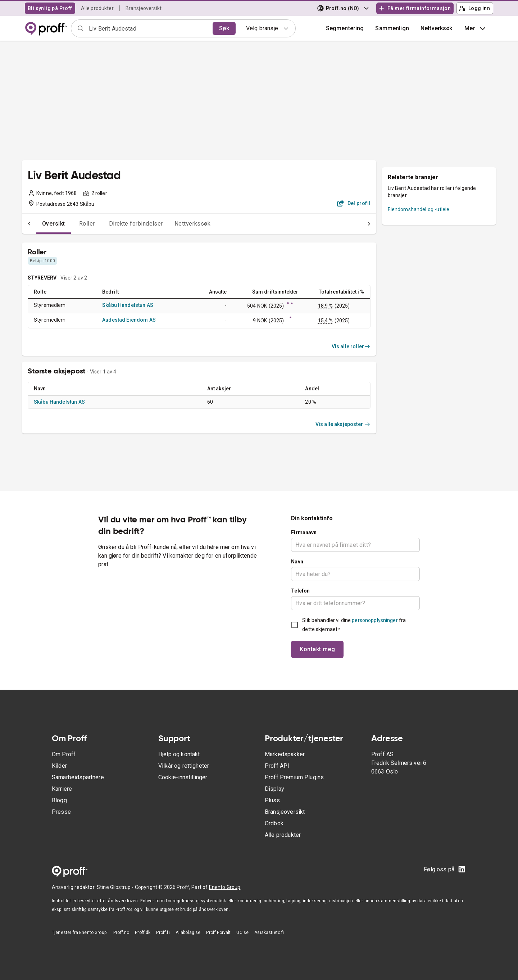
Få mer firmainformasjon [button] (415, 8)
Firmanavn (304, 532)
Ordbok (274, 823)
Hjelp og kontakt (179, 754)
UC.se (242, 933)
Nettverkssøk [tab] (178, 224)
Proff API (277, 766)
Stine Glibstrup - (116, 887)
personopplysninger (375, 620)
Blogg (59, 800)
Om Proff (64, 754)
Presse (61, 812)
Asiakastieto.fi (269, 933)
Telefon (300, 591)
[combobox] (148, 28)
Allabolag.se (188, 933)
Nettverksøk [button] (437, 28)
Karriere (62, 789)
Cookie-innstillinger (183, 777)
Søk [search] (224, 28)
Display (274, 789)
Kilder (59, 766)
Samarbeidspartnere (78, 777)
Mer (476, 28)
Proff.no (121, 933)
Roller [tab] (73, 224)
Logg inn (474, 8)
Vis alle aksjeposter (343, 424)
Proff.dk (143, 933)
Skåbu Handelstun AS (128, 305)
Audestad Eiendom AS (129, 320)
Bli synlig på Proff (50, 8)
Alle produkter (97, 8)
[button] (392, 28)
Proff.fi (163, 933)
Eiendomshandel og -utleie (419, 209)
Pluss (272, 800)
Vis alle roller (351, 346)
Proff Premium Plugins (294, 777)
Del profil (354, 203)
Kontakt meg (317, 649)
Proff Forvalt (218, 933)
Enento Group (225, 887)
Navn (297, 562)
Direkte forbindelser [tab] (122, 224)
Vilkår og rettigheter (184, 766)
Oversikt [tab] (39, 224)
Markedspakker (285, 754)
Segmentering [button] (345, 28)
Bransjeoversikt (144, 8)
